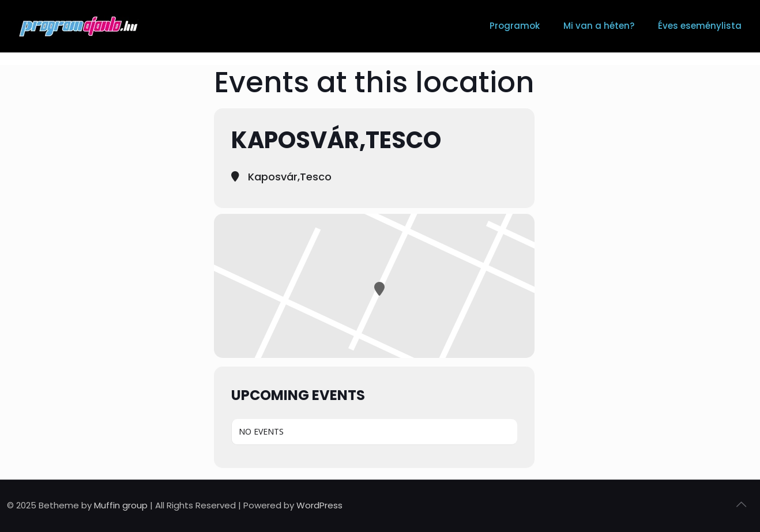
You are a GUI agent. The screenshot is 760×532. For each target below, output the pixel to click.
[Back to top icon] (741, 504)
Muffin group (121, 505)
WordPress (319, 505)
